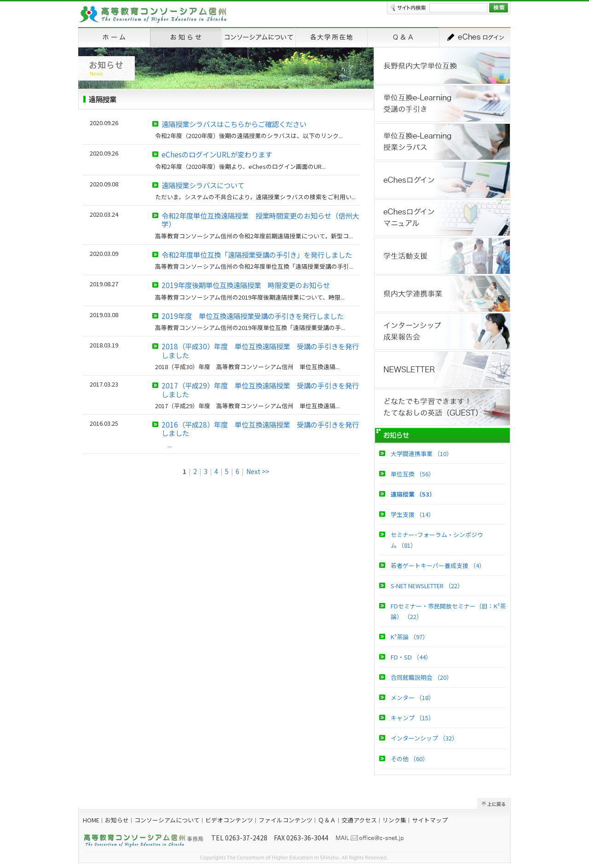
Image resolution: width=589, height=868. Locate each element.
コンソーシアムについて (167, 820)
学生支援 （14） (413, 514)
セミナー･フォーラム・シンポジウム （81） (437, 540)
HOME (91, 820)
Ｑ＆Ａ (327, 820)
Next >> (258, 472)
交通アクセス (359, 820)
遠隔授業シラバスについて (203, 185)
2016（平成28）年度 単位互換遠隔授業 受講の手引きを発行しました (260, 428)
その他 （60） (410, 759)
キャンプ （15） (413, 718)
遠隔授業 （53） (413, 494)
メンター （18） (413, 697)
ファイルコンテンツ (286, 820)
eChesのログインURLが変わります (217, 154)
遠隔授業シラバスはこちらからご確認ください (234, 124)
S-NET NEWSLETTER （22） (427, 586)
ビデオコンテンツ (229, 820)
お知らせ (117, 820)
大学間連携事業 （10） (422, 454)
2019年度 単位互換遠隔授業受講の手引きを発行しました (253, 316)
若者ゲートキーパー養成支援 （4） (438, 565)
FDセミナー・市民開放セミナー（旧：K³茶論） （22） (448, 611)
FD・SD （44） (411, 657)
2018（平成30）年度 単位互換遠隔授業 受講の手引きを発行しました (260, 350)
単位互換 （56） (413, 474)
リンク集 (394, 820)
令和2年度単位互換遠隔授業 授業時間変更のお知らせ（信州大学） (260, 220)
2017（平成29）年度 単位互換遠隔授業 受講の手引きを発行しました (260, 389)
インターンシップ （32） (424, 738)
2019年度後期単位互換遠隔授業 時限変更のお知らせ (246, 285)
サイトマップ (430, 820)
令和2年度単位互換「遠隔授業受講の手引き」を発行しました (257, 255)
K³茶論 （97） (410, 637)
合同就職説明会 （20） (422, 677)
